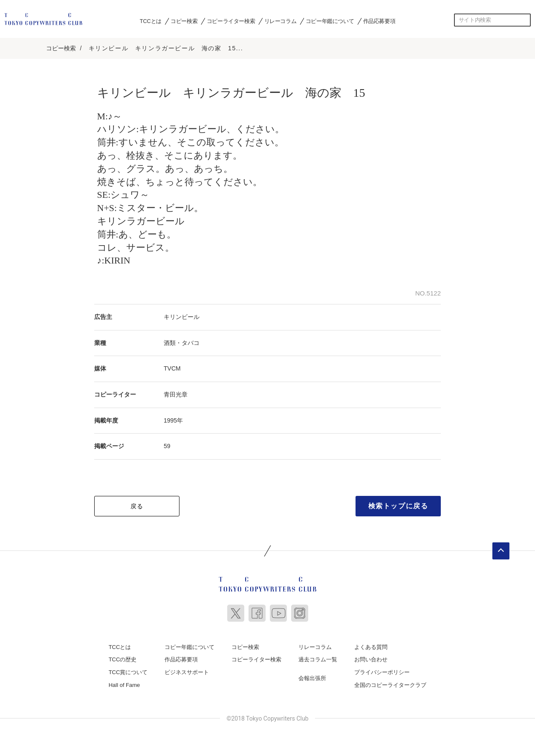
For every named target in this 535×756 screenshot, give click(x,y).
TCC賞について (128, 671)
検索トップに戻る (398, 505)
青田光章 (176, 394)
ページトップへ (501, 550)
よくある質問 (371, 646)
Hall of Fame (124, 684)
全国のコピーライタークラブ (390, 684)
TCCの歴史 (123, 659)
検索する (524, 20)
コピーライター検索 (231, 21)
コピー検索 (184, 21)
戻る (137, 505)
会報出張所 (312, 677)
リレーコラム (281, 21)
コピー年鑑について (330, 21)
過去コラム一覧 (318, 659)
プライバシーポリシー (382, 671)
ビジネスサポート (187, 671)
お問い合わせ (371, 659)
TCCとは (151, 21)
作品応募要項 (379, 21)
